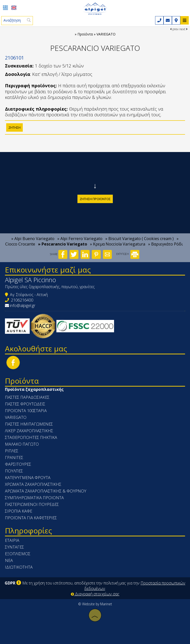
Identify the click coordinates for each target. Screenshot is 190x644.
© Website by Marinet (95, 604)
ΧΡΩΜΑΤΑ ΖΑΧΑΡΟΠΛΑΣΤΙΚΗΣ (33, 484)
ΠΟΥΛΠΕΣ (14, 471)
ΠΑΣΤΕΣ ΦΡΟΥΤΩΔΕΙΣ (25, 404)
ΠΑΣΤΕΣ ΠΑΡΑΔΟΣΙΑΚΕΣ (27, 397)
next (183, 29)
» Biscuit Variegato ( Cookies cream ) (140, 239)
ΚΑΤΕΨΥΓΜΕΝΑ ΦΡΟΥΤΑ (28, 478)
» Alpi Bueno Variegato (33, 239)
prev (174, 29)
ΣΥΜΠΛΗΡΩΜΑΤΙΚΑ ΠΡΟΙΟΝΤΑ (34, 498)
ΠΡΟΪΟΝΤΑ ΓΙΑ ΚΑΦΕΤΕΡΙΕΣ (31, 518)
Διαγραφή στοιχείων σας (95, 594)
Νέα (9, 560)
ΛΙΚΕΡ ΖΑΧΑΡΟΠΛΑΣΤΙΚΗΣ (29, 431)
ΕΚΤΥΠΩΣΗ (128, 254)
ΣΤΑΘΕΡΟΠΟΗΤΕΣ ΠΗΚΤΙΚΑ (31, 437)
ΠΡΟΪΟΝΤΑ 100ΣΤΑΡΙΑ (26, 411)
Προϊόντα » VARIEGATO (96, 34)
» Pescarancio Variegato (63, 244)
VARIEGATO (16, 417)
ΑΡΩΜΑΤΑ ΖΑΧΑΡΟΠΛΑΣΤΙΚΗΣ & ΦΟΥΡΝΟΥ (46, 491)
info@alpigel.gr (23, 306)
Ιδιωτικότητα (19, 567)
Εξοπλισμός (18, 554)
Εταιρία (12, 540)
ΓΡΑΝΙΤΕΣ (14, 458)
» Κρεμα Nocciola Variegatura (118, 244)
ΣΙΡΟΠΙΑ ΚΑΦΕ (19, 511)
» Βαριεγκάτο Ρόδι (166, 244)
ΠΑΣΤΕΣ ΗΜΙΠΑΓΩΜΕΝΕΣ (29, 424)
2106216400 (22, 300)
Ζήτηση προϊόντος (95, 199)
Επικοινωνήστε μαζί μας (48, 270)
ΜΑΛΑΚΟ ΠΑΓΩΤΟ (22, 444)
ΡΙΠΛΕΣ (12, 451)
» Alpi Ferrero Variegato (80, 239)
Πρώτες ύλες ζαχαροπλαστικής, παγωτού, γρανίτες (50, 287)
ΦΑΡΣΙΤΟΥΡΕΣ (18, 464)
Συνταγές (14, 547)
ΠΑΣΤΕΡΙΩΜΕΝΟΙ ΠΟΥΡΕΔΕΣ (32, 504)
